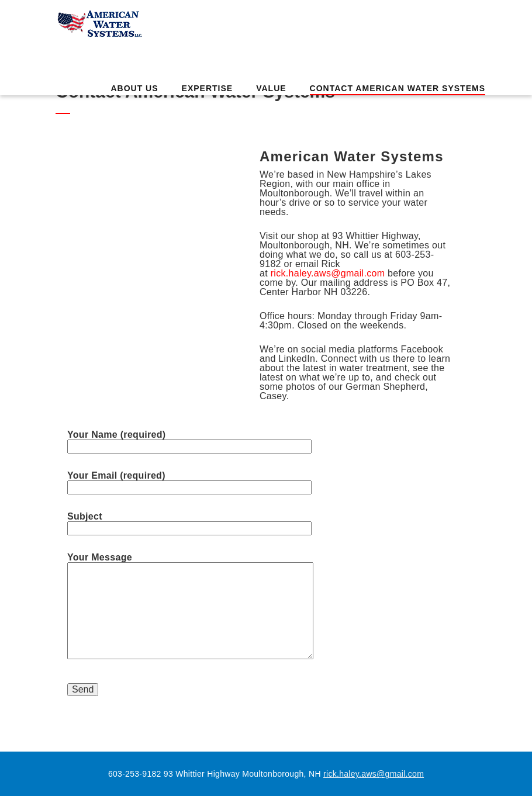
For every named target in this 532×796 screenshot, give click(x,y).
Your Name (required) (189, 441)
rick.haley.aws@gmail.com (329, 273)
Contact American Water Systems (398, 88)
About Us (134, 88)
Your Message (190, 607)
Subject (189, 522)
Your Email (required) (189, 482)
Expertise (208, 88)
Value (271, 88)
